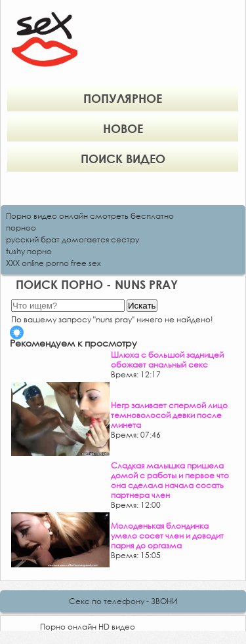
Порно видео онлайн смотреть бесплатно (90, 216)
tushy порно (29, 251)
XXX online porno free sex (53, 263)
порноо (21, 228)
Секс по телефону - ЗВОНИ (123, 601)
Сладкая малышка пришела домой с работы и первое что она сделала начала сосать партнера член (170, 480)
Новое (123, 128)
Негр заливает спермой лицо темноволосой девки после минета (169, 415)
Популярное (123, 98)
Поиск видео (123, 159)
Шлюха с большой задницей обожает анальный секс (167, 360)
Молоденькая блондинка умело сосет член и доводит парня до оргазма (167, 536)
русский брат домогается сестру (72, 239)
